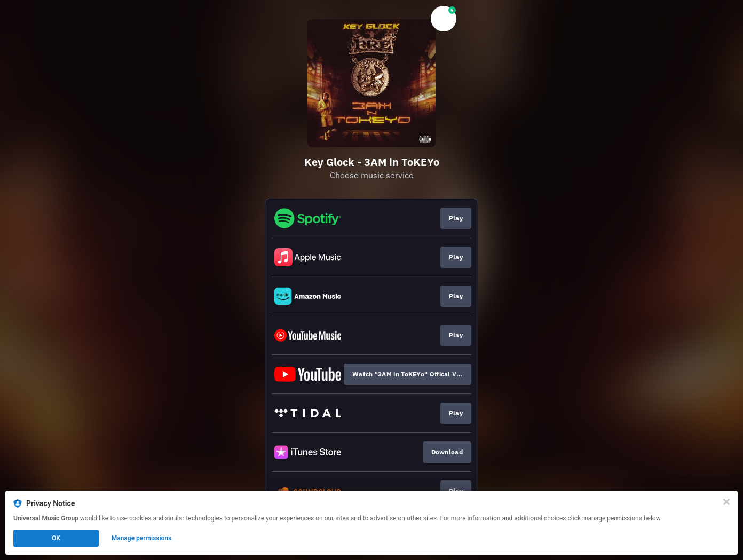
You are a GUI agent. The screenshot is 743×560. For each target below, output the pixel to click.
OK (56, 538)
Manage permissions (142, 538)
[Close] (726, 502)
